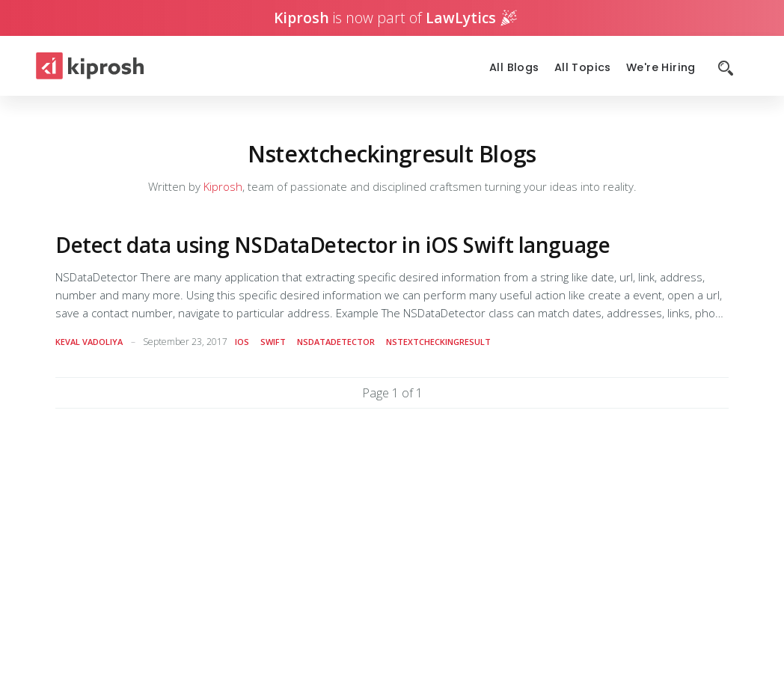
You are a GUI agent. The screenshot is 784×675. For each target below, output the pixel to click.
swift (273, 342)
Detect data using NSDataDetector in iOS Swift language (333, 245)
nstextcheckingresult (438, 342)
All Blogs (514, 68)
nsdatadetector (336, 342)
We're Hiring (661, 68)
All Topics (583, 68)
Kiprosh (223, 186)
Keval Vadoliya (89, 342)
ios (242, 342)
